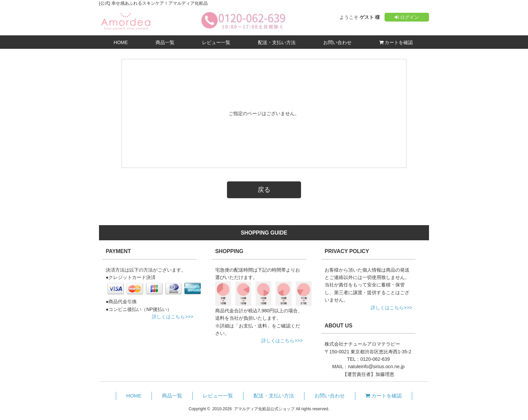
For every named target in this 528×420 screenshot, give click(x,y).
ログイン (407, 17)
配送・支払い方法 (277, 42)
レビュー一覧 (216, 42)
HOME (121, 42)
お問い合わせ (337, 42)
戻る (264, 190)
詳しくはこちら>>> (173, 317)
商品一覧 (165, 42)
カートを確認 (396, 42)
